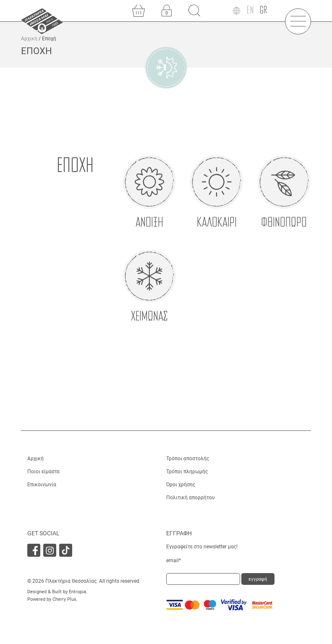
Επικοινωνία (42, 485)
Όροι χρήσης (181, 485)
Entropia (77, 592)
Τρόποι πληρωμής (187, 472)
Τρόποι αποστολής (188, 459)
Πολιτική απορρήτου (191, 498)
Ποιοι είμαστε (43, 472)
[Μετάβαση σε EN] (250, 11)
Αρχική (29, 39)
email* (174, 561)
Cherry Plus (64, 599)
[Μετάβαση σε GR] (263, 11)
